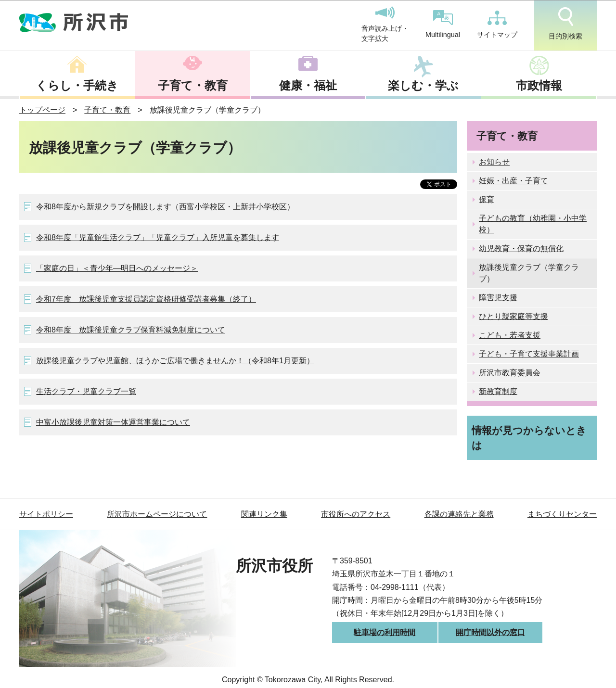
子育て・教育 (193, 85)
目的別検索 (565, 24)
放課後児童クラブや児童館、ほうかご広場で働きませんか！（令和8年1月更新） (175, 361)
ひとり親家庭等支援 (513, 316)
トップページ (42, 110)
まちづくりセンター (562, 514)
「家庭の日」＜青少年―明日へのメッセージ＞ (117, 268)
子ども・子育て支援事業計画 (529, 354)
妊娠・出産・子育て (513, 181)
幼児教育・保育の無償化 (521, 248)
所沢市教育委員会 (510, 373)
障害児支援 (498, 298)
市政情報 (539, 85)
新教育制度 (498, 391)
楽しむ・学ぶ (423, 85)
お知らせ (494, 162)
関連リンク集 (264, 514)
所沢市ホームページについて (157, 514)
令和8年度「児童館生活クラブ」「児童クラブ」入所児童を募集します (158, 237)
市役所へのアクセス (356, 514)
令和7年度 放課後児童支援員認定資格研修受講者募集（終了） (146, 299)
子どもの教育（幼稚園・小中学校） (533, 224)
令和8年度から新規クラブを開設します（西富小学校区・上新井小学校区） (165, 207)
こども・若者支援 (510, 335)
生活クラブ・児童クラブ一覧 (86, 391)
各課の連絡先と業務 (459, 514)
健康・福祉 (308, 85)
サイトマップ (497, 25)
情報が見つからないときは (529, 438)
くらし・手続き (77, 85)
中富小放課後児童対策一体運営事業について (113, 422)
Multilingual (443, 24)
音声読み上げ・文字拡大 (385, 25)
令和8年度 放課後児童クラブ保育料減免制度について (131, 330)
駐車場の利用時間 (385, 632)
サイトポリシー (46, 514)
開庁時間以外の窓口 (490, 632)
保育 (487, 199)
